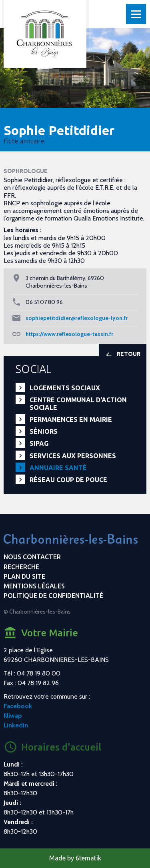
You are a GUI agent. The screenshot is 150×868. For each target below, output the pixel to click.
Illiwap (13, 716)
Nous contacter (32, 557)
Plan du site (24, 576)
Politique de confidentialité (53, 596)
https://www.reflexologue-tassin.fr (69, 334)
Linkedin (16, 725)
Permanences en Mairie (71, 419)
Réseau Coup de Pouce (68, 480)
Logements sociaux (65, 388)
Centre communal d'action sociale (78, 404)
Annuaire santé (58, 468)
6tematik (88, 858)
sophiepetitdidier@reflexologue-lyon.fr (77, 318)
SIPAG (39, 443)
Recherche (21, 567)
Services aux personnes (73, 456)
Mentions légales (34, 586)
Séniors (44, 431)
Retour (123, 355)
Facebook (18, 706)
